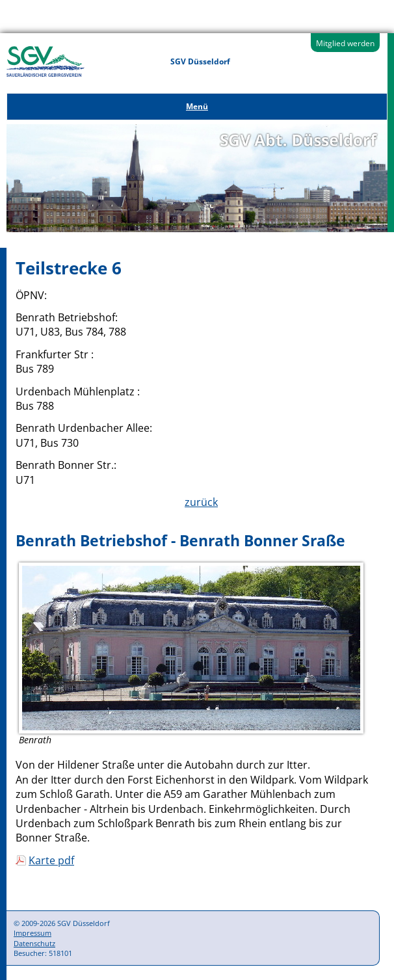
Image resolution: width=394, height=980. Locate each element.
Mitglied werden (345, 43)
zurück (201, 502)
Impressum (33, 933)
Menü (197, 106)
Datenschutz (34, 943)
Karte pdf (51, 860)
